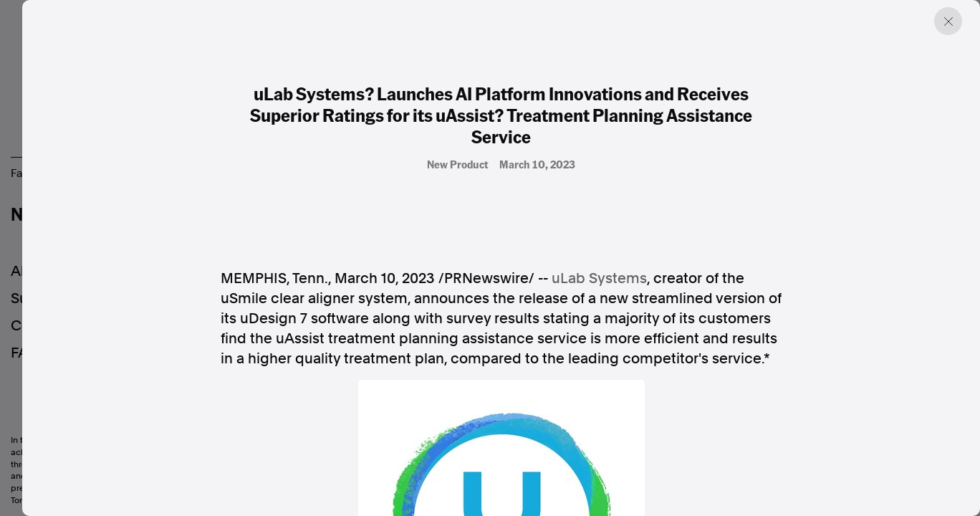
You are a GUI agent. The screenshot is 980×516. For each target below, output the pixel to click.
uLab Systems (599, 278)
